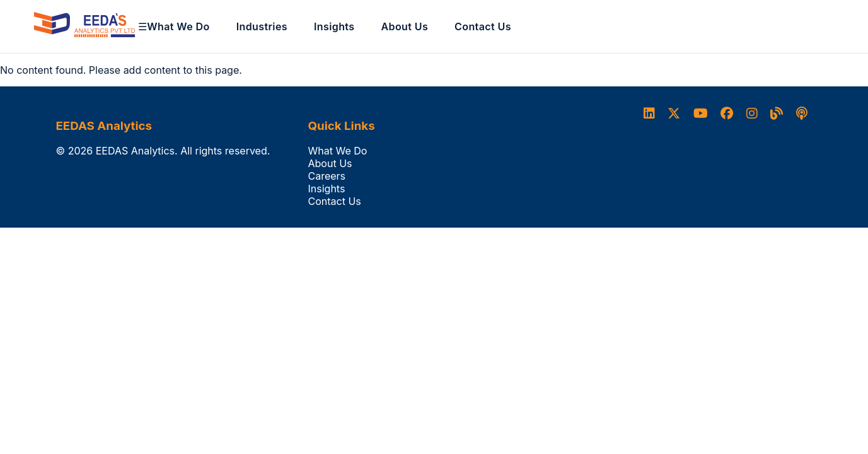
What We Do (178, 26)
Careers (327, 176)
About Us (404, 26)
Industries (262, 26)
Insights (334, 26)
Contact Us (483, 26)
